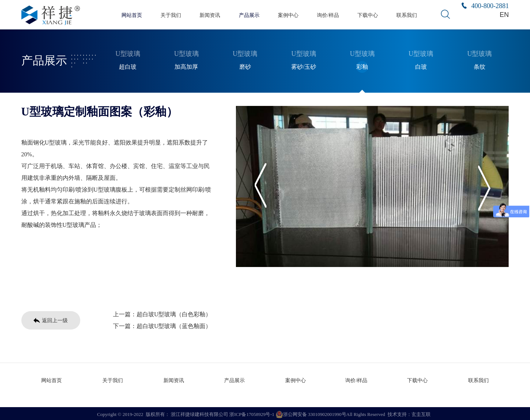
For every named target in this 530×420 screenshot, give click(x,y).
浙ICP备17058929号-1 (252, 412)
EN (505, 15)
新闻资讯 (210, 15)
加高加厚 (186, 66)
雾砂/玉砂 (304, 66)
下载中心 (368, 15)
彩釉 (362, 66)
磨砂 (245, 66)
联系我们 (407, 15)
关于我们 (171, 15)
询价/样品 (328, 15)
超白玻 (128, 66)
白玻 (421, 66)
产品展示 (249, 15)
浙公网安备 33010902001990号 (311, 413)
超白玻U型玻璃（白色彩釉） (174, 313)
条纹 (480, 66)
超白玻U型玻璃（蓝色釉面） (174, 325)
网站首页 (132, 15)
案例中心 (288, 15)
